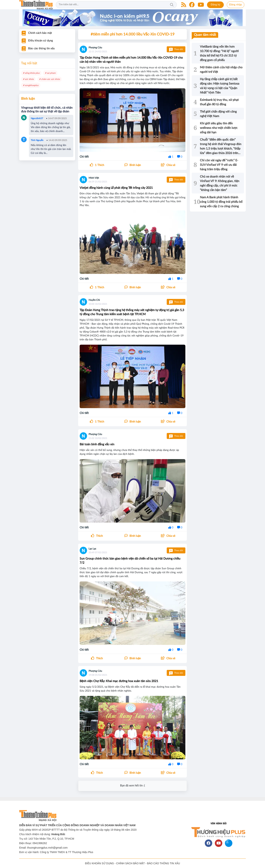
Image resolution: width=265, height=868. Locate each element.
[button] (168, 165)
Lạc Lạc (92, 549)
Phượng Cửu (95, 48)
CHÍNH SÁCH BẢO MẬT (130, 863)
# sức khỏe (28, 79)
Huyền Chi (94, 300)
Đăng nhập (236, 5)
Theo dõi (176, 49)
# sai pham (50, 73)
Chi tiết (84, 157)
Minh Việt (94, 178)
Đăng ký (215, 5)
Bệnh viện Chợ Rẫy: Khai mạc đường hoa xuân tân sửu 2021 (119, 681)
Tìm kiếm (172, 5)
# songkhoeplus (31, 85)
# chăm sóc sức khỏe (50, 79)
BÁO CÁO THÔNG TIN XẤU (164, 863)
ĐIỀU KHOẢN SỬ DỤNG (99, 863)
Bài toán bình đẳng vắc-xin (97, 444)
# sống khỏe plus (31, 73)
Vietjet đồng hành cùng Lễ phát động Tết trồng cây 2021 (116, 188)
